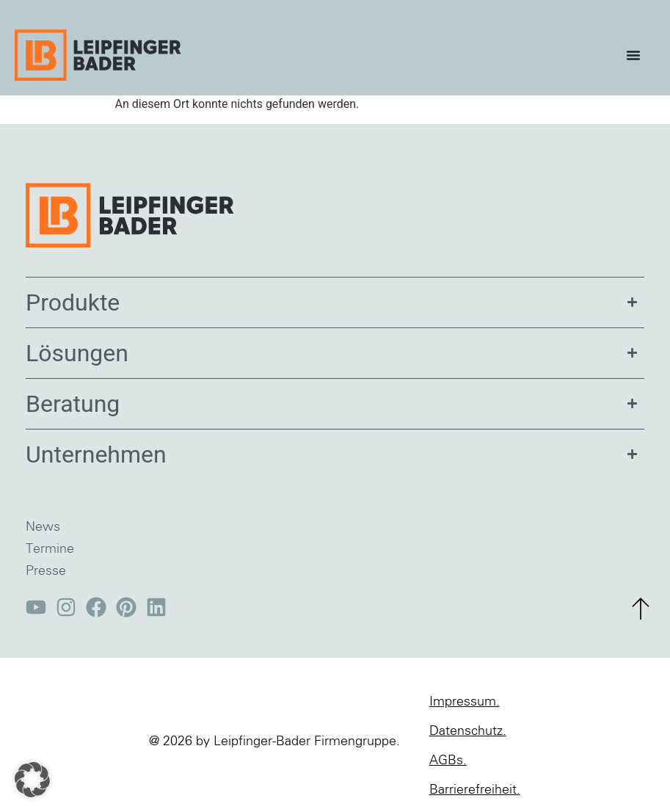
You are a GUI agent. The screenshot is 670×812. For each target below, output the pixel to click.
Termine (50, 549)
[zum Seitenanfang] (641, 609)
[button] (32, 780)
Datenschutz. (468, 731)
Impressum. (465, 702)
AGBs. (448, 761)
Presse (46, 571)
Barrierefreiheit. (475, 790)
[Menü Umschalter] (637, 55)
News (43, 527)
